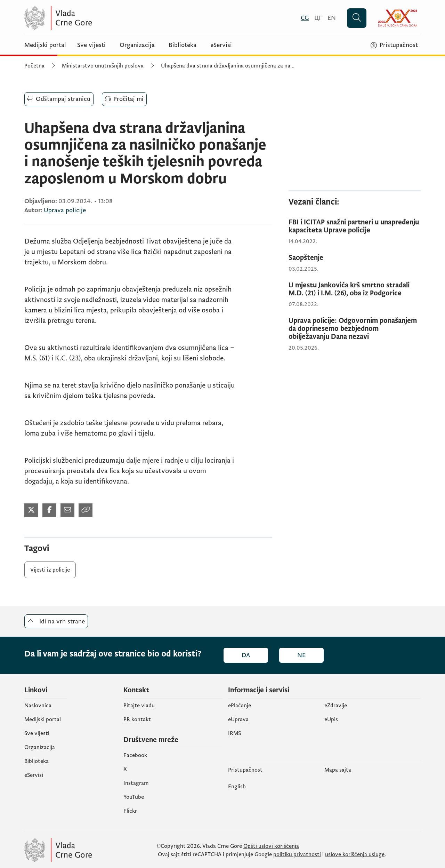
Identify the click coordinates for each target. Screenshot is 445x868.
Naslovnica (38, 706)
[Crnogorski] (305, 18)
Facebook (135, 755)
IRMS (234, 733)
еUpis (331, 719)
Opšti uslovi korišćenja (271, 846)
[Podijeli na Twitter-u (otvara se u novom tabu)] (31, 510)
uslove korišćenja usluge (355, 854)
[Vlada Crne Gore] (92, 18)
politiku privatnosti (297, 854)
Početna (34, 66)
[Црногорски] (318, 18)
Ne (301, 655)
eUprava (238, 719)
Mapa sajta (338, 770)
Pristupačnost (245, 770)
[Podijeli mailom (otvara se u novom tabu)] (67, 510)
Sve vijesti (91, 45)
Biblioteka (183, 45)
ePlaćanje (240, 706)
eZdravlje (336, 706)
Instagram (136, 783)
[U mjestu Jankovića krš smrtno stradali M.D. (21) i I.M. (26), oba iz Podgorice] (355, 289)
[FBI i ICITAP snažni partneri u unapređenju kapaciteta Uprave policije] (355, 226)
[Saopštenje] (355, 258)
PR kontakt (137, 719)
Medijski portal (45, 45)
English (237, 787)
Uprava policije (65, 210)
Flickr (130, 811)
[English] (332, 18)
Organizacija (137, 45)
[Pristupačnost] (394, 45)
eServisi (221, 45)
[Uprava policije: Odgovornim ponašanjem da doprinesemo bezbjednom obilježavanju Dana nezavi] (355, 329)
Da (246, 655)
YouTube (134, 797)
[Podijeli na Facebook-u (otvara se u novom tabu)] (49, 510)
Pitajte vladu (139, 706)
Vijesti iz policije (50, 570)
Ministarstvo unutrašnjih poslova (103, 66)
